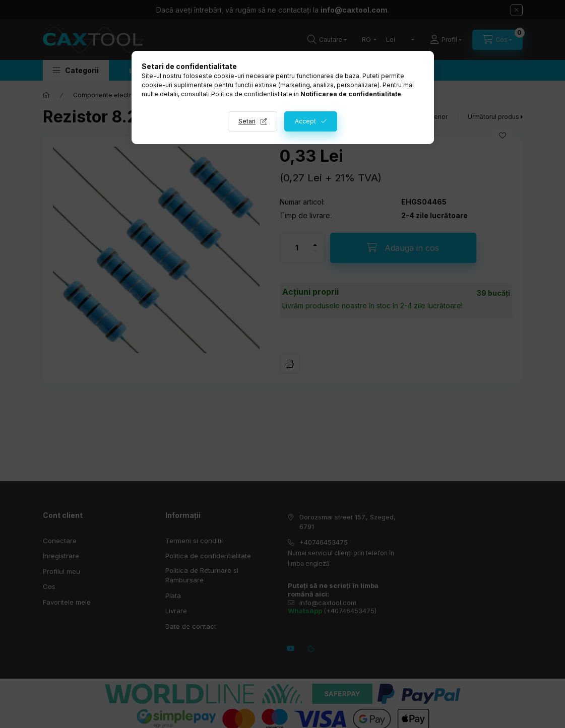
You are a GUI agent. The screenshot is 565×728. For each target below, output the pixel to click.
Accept (305, 121)
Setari (247, 121)
